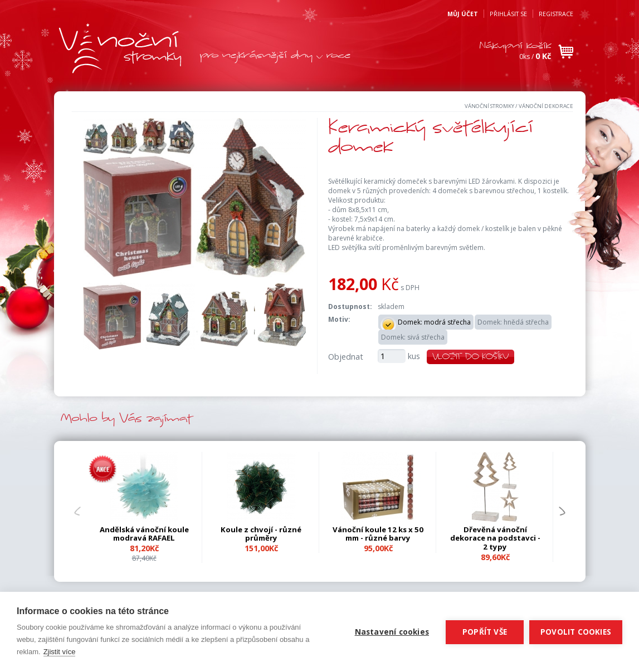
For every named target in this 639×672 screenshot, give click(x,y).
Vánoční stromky (489, 106)
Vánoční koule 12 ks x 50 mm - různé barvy (378, 534)
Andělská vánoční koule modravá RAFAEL (144, 534)
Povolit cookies (576, 632)
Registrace (556, 14)
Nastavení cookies (392, 632)
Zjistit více (60, 652)
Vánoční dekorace (546, 106)
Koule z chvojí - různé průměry (261, 534)
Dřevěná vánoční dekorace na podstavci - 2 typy (495, 538)
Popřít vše (485, 632)
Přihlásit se (508, 14)
